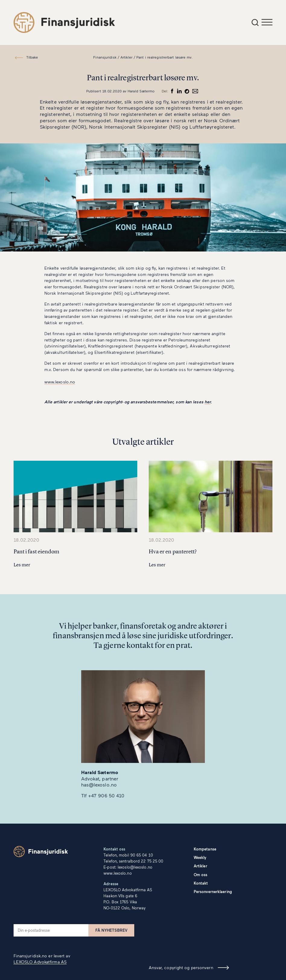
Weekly (200, 857)
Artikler (200, 866)
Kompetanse (205, 849)
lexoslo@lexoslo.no (135, 867)
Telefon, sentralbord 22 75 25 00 (133, 861)
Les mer (22, 565)
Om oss (201, 875)
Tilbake (32, 57)
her (208, 402)
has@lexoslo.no (99, 785)
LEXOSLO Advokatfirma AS (40, 962)
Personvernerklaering (213, 892)
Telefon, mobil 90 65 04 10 (128, 855)
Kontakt (201, 883)
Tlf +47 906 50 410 (103, 795)
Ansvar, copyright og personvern (181, 967)
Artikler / (128, 57)
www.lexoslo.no (60, 382)
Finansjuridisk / (106, 57)
